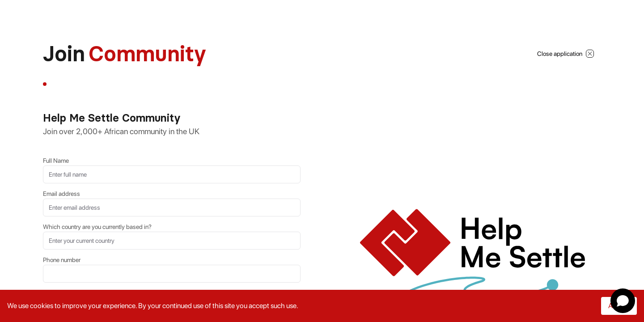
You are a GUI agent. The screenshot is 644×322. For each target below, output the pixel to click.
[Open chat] (623, 301)
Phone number (62, 260)
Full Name (56, 161)
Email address (61, 194)
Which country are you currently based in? (97, 227)
